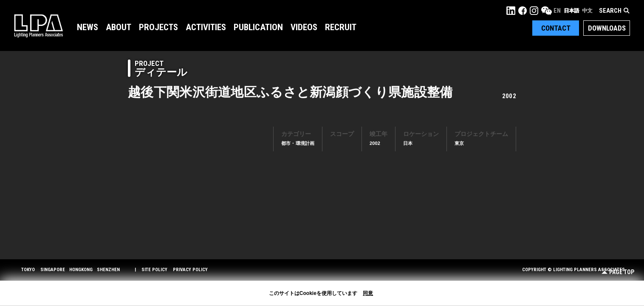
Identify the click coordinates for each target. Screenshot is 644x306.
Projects (158, 27)
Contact (556, 28)
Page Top (618, 272)
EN (557, 11)
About (119, 27)
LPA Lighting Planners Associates (38, 25)
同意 (368, 293)
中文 (587, 11)
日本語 (571, 11)
